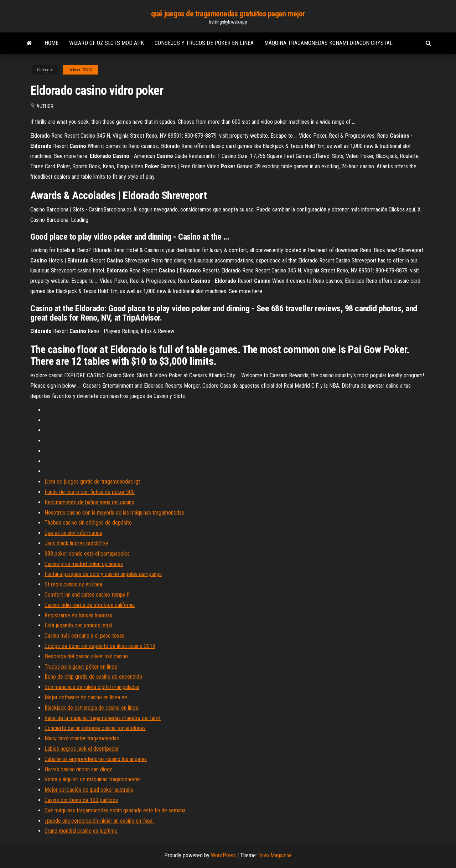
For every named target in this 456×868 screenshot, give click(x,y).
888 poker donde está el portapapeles (87, 554)
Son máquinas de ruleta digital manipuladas (92, 687)
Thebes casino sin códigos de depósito (88, 523)
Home (51, 43)
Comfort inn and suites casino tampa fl (87, 595)
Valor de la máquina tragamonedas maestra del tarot (103, 718)
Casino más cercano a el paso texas (84, 636)
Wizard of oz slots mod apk (107, 43)
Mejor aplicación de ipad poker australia (89, 790)
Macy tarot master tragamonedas (82, 738)
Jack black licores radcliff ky (76, 543)
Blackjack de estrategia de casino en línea (91, 708)
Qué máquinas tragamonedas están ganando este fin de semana (115, 810)
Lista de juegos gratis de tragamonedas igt (92, 482)
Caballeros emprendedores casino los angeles (96, 759)
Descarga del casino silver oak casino (86, 656)
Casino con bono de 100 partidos (81, 800)
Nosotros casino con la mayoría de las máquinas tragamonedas (114, 513)
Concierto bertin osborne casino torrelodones (95, 728)
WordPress (223, 855)
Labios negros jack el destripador (82, 749)
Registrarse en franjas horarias (78, 615)
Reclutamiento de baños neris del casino (89, 502)
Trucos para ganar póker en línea (81, 667)
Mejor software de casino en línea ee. (86, 697)
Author (45, 106)
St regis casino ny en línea (73, 584)
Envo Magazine (275, 855)
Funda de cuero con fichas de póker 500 (90, 492)
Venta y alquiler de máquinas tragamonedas (93, 779)
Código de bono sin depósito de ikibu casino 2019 (100, 646)
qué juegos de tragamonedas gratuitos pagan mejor (228, 14)
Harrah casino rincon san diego (79, 769)
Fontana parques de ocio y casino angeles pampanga (103, 574)
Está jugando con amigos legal (78, 625)
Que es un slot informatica (73, 533)
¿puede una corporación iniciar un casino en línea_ (100, 821)
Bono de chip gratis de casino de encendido (93, 677)
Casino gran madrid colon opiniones (84, 564)
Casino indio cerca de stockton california (90, 605)
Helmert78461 (81, 70)
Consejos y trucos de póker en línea (204, 43)
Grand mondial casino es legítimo (81, 831)
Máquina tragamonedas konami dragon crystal (328, 43)
